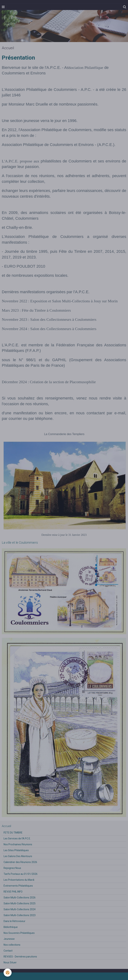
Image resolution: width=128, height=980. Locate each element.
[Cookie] (8, 973)
